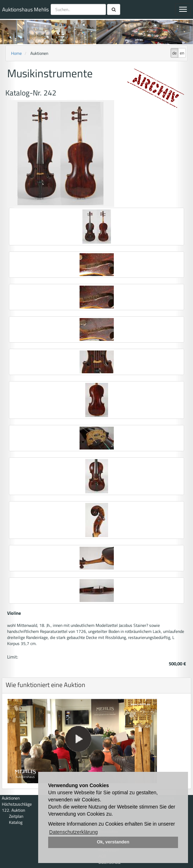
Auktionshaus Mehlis (26, 9)
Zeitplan (16, 816)
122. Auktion (13, 810)
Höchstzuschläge (17, 804)
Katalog (16, 822)
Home (16, 53)
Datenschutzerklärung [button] (73, 832)
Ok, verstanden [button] (113, 842)
